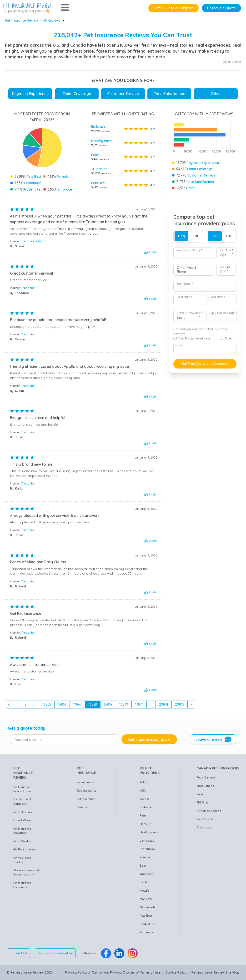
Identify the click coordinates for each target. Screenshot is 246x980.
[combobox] (194, 270)
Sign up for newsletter (55, 953)
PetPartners (147, 849)
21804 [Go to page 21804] (164, 704)
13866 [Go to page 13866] (62, 704)
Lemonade (33, 183)
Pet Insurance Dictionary (22, 885)
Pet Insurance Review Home (22, 789)
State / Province (189, 313)
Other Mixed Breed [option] (186, 270)
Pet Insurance (85, 782)
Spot (143, 866)
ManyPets (146, 899)
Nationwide (148, 907)
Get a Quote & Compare (173, 8)
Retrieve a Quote (221, 8)
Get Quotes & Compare (22, 802)
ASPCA (145, 799)
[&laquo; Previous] (9, 705)
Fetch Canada (206, 778)
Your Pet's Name (189, 250)
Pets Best (34, 177)
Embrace (65, 189)
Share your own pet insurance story (26, 873)
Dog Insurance (86, 791)
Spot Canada (205, 786)
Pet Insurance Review (22, 20)
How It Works (23, 820)
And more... (148, 932)
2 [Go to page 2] (25, 704)
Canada (82, 807)
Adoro (144, 782)
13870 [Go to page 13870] (124, 704)
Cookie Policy (176, 972)
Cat (195, 236)
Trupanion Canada (34, 241)
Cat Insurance (86, 799)
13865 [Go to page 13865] (47, 704)
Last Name (217, 297)
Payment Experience (30, 94)
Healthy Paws (102, 141)
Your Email (185, 284)
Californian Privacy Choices (113, 972)
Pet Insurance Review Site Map (215, 972)
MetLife (145, 891)
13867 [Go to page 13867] (77, 704)
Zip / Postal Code (223, 313)
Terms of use (150, 972)
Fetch (95, 155)
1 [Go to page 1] (17, 704)
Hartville (145, 824)
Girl (228, 236)
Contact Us (18, 953)
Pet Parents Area (24, 849)
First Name (185, 297)
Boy (215, 236)
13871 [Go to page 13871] (139, 704)
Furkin (201, 794)
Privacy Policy (76, 972)
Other (216, 94)
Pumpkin (64, 177)
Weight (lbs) (225, 269)
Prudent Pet (33, 189)
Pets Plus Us (205, 819)
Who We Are (22, 841)
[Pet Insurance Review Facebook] (106, 953)
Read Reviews (23, 812)
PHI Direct (203, 803)
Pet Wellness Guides (22, 860)
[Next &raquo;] (191, 705)
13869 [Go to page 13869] (108, 704)
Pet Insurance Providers (22, 831)
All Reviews (52, 20)
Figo (143, 816)
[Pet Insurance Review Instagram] (133, 953)
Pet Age (226, 250)
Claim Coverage (77, 94)
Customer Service (123, 94)
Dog (181, 236)
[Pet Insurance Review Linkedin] (119, 953)
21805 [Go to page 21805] (180, 704)
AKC (143, 791)
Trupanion (99, 169)
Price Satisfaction (169, 94)
